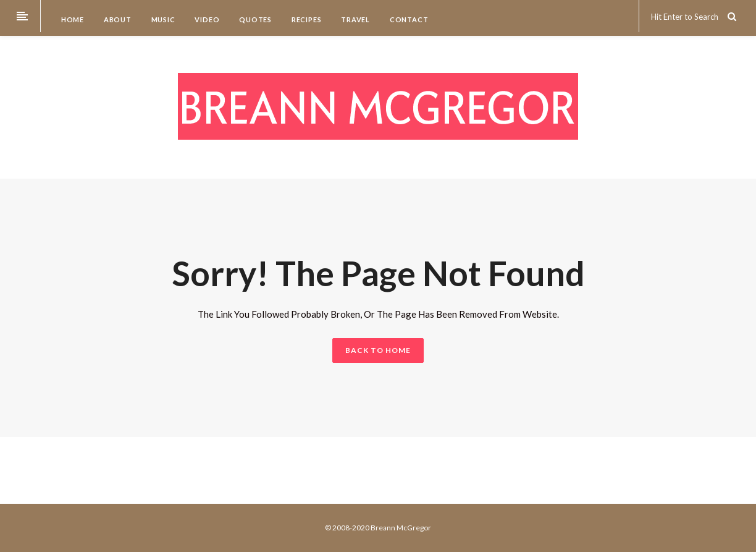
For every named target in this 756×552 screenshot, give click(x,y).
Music (162, 19)
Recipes (305, 19)
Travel (355, 19)
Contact (408, 19)
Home (72, 19)
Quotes (254, 19)
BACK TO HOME (378, 350)
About (117, 19)
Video (207, 19)
